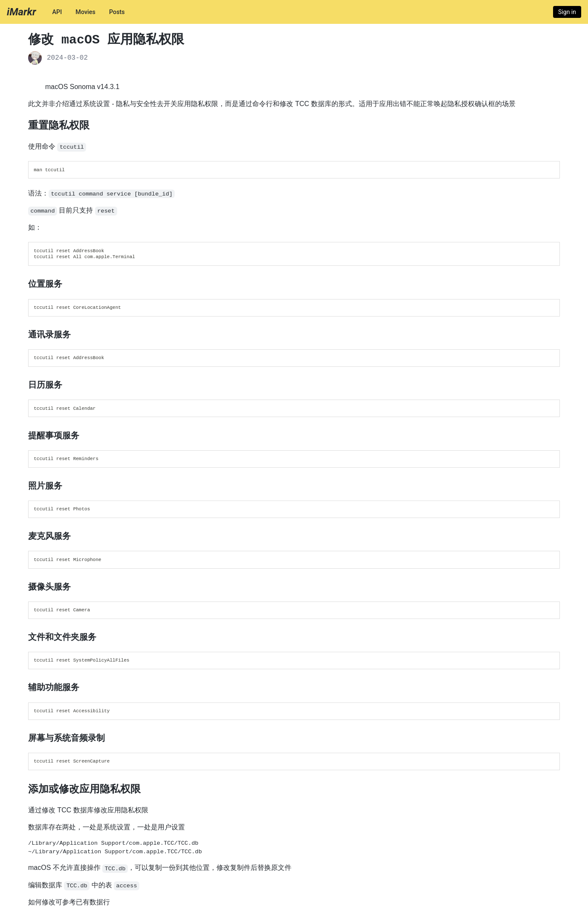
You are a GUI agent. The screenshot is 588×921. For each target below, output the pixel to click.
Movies (85, 12)
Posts (117, 12)
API (57, 12)
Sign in (567, 12)
